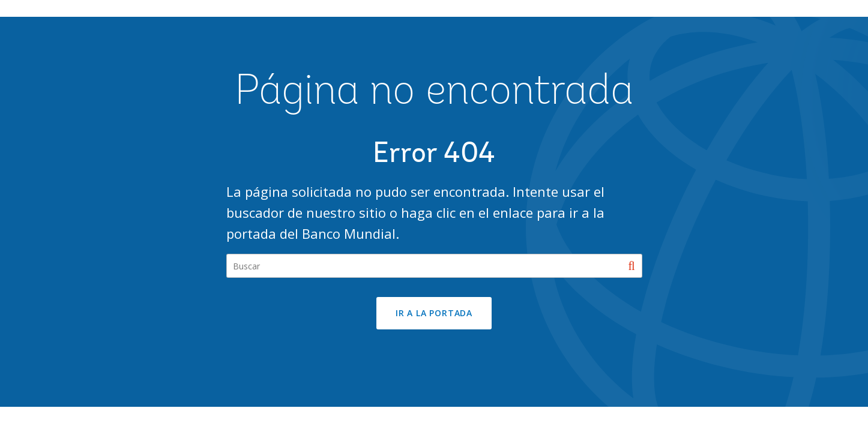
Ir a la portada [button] (434, 313)
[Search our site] (434, 266)
